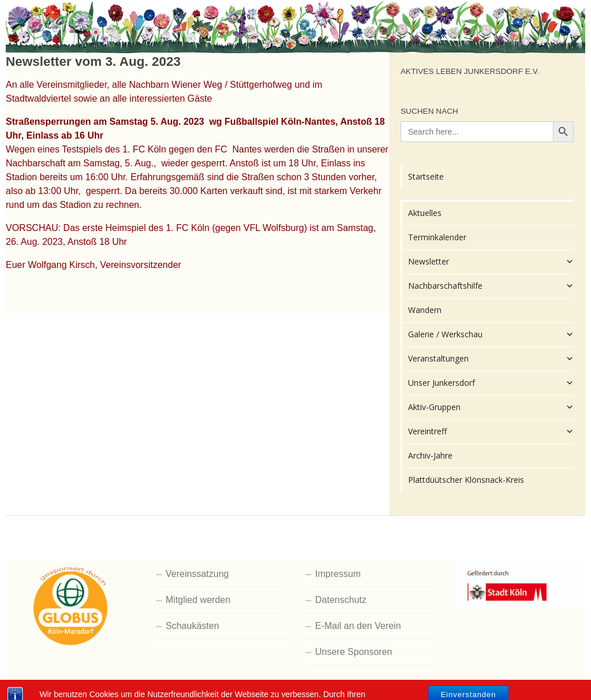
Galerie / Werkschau (491, 334)
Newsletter (491, 262)
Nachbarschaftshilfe (491, 286)
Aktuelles (425, 213)
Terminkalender (437, 237)
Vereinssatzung (197, 574)
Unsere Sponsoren (354, 652)
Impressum (338, 574)
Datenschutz (341, 600)
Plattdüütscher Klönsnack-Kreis (466, 480)
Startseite (426, 176)
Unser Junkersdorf (491, 383)
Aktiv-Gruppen (491, 407)
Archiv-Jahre (430, 455)
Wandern (425, 310)
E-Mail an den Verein (358, 626)
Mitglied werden (198, 600)
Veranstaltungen (491, 359)
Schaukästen (192, 626)
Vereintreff (491, 431)
